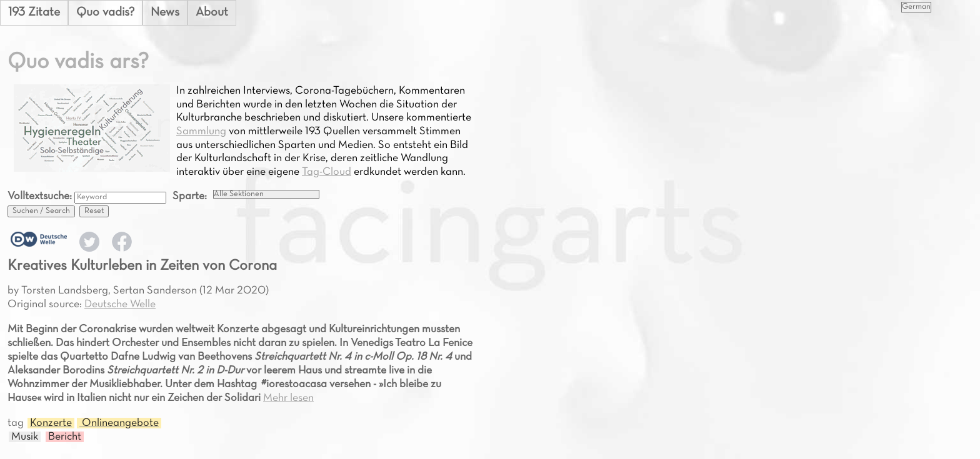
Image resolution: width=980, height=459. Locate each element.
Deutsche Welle (120, 304)
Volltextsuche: (41, 196)
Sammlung (201, 131)
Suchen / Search (41, 211)
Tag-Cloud (327, 172)
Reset (94, 211)
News (165, 12)
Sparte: (190, 196)
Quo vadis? (105, 12)
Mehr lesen (288, 398)
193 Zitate (34, 12)
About (212, 12)
